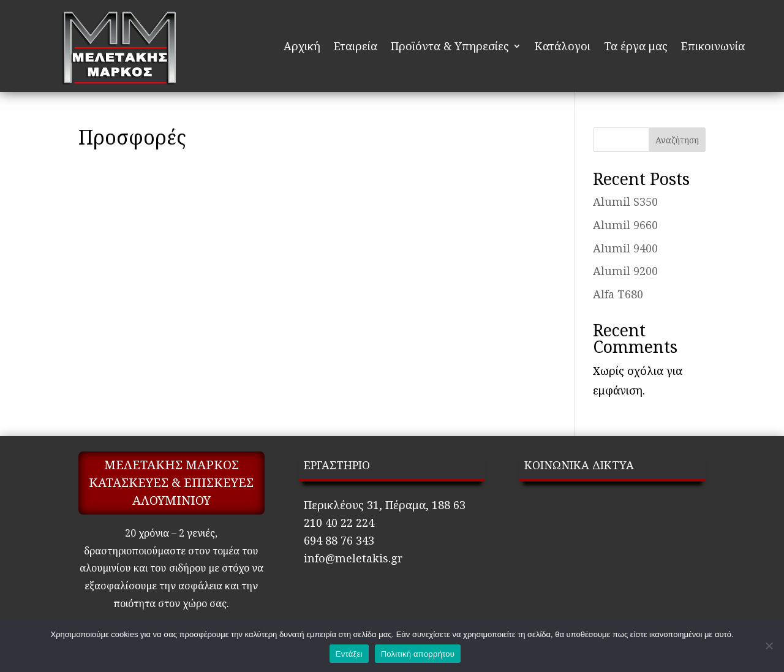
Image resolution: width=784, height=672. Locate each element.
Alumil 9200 (625, 271)
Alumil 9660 (625, 225)
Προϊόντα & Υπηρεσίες (450, 46)
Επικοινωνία (713, 46)
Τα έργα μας (636, 46)
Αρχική (302, 46)
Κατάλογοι (563, 46)
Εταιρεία (356, 46)
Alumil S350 (625, 202)
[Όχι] (769, 646)
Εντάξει (349, 654)
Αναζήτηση (677, 140)
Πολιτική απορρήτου (418, 654)
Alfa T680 (618, 294)
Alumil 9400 (625, 248)
